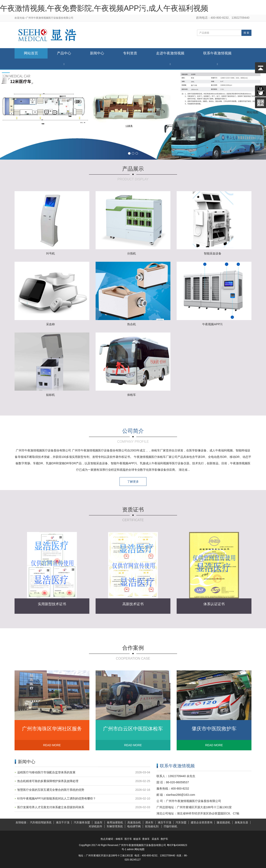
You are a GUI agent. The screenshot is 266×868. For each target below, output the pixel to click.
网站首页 (31, 53)
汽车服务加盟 (82, 823)
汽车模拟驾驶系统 (41, 823)
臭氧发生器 (241, 823)
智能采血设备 (213, 253)
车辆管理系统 (115, 827)
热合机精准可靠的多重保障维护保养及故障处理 (48, 781)
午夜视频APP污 (212, 324)
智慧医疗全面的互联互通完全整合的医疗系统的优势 (51, 790)
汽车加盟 (181, 823)
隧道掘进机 (224, 823)
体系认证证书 (214, 604)
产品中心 (64, 53)
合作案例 (133, 648)
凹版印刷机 (171, 827)
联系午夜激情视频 (217, 53)
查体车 (146, 839)
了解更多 (133, 482)
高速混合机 (134, 823)
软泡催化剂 (152, 827)
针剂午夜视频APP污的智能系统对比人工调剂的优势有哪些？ (57, 799)
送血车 (98, 823)
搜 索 (246, 33)
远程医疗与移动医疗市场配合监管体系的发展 (46, 773)
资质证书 (133, 510)
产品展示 (133, 169)
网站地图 (139, 849)
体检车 (132, 395)
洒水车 (149, 823)
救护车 (164, 839)
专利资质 (130, 53)
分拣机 (132, 253)
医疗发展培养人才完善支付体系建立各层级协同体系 (51, 807)
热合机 (132, 324)
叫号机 (50, 253)
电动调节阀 (134, 827)
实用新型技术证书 (52, 604)
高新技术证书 (133, 604)
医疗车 (128, 839)
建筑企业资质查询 (202, 823)
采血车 (155, 839)
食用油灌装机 (115, 823)
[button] (64, 64)
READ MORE (52, 745)
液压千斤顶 (63, 823)
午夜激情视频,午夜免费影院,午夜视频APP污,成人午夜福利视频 (104, 8)
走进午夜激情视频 (170, 53)
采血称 (50, 324)
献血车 (137, 839)
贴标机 (50, 395)
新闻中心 (97, 53)
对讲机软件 (95, 827)
